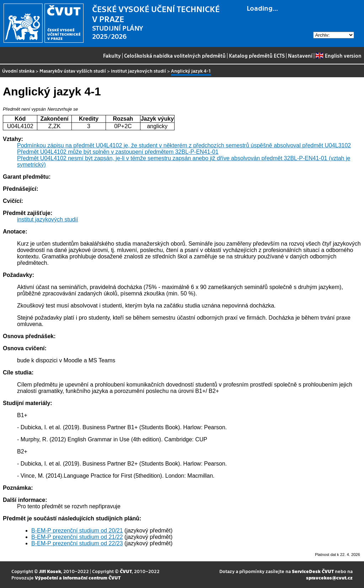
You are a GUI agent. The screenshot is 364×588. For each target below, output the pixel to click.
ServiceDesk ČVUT (313, 571)
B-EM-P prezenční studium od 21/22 (77, 537)
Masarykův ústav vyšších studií (73, 71)
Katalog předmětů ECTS (257, 56)
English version (338, 56)
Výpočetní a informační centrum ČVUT (78, 577)
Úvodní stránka (18, 71)
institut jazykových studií (138, 71)
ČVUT (126, 571)
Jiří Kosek (50, 571)
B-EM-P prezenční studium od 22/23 (77, 543)
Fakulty (112, 56)
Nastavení (300, 56)
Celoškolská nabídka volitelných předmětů (175, 56)
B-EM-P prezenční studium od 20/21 (77, 531)
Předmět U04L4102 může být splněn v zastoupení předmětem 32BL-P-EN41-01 (118, 152)
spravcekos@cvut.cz (329, 577)
